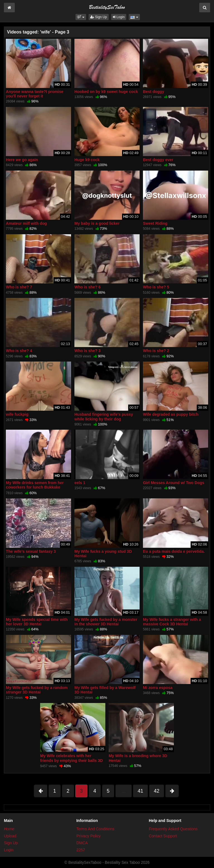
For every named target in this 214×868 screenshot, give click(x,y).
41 (140, 791)
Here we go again (22, 160)
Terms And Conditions (95, 829)
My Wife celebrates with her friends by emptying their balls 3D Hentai (71, 760)
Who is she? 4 (19, 351)
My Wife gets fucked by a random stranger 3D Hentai (37, 690)
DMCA (82, 843)
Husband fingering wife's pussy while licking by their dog (104, 417)
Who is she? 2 (156, 351)
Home (9, 829)
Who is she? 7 (19, 287)
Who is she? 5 (156, 287)
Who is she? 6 (87, 287)
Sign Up (99, 17)
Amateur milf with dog (26, 223)
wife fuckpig (17, 414)
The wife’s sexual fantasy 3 (31, 551)
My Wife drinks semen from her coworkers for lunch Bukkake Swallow (35, 487)
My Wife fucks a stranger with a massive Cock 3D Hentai (172, 622)
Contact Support (163, 836)
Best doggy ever (158, 160)
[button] (81, 17)
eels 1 (80, 483)
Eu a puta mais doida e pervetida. (174, 551)
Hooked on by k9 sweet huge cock (106, 92)
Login (119, 17)
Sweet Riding (155, 223)
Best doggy (154, 92)
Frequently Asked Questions (173, 829)
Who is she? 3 (87, 351)
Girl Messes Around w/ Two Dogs (174, 483)
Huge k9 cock (87, 160)
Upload (10, 836)
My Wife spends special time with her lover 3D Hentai (37, 622)
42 (157, 791)
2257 (81, 850)
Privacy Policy (88, 836)
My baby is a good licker (97, 223)
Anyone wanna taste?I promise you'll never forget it (35, 94)
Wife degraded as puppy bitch (171, 414)
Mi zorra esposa (158, 688)
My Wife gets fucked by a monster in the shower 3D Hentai (106, 622)
